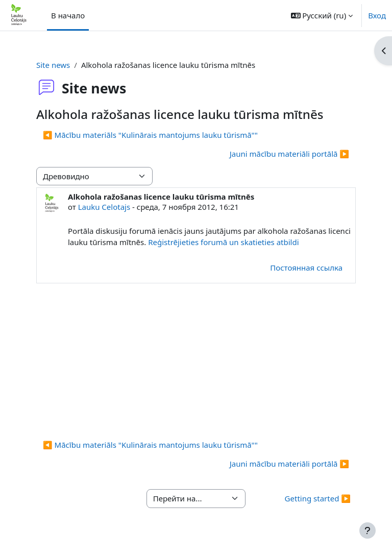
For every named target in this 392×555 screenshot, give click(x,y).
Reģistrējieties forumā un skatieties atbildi (224, 242)
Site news (53, 65)
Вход (377, 15)
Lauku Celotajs (104, 207)
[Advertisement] (196, 360)
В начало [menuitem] (68, 15)
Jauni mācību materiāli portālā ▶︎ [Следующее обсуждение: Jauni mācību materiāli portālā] (289, 154)
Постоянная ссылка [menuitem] (306, 268)
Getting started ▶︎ (318, 498)
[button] (322, 15)
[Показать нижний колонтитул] (367, 530)
